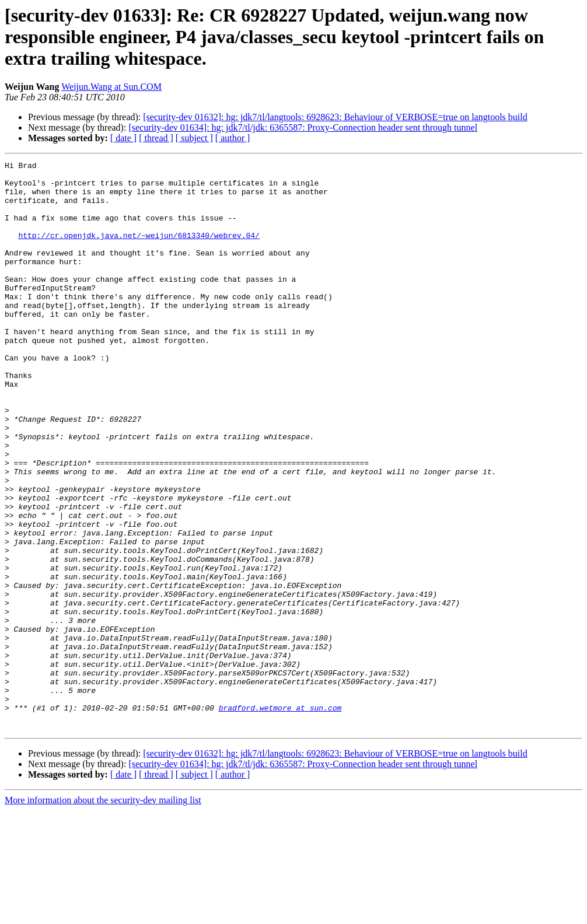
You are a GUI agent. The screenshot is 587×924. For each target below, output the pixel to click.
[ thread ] (156, 138)
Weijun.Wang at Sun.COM (111, 87)
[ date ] (123, 138)
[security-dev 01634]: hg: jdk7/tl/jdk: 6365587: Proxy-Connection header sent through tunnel (303, 127)
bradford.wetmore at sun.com (280, 818)
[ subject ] (194, 138)
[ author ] (233, 138)
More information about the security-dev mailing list (103, 914)
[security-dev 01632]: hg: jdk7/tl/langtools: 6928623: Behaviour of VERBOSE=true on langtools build (335, 117)
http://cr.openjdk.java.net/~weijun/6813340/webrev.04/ (139, 251)
